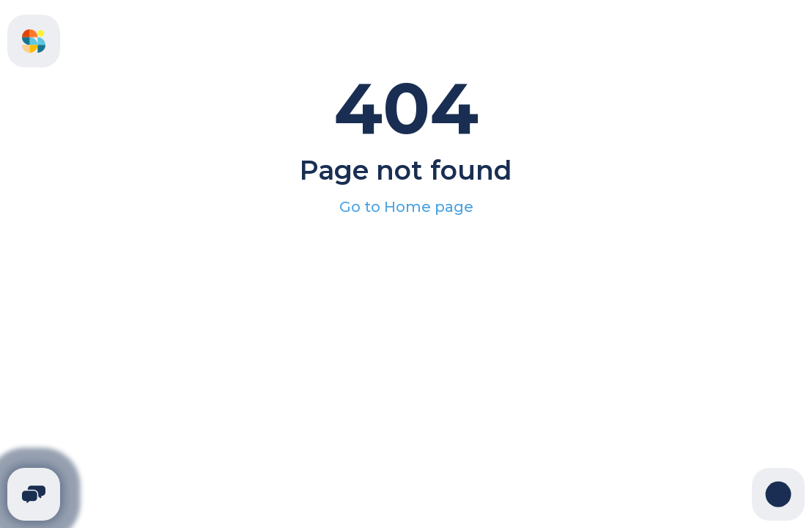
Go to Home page (406, 207)
